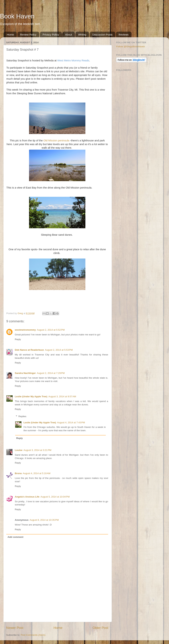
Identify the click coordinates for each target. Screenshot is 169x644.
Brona (18, 473)
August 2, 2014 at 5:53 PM (59, 350)
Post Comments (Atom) (33, 635)
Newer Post (15, 628)
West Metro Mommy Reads (73, 60)
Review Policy (28, 35)
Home (10, 35)
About (69, 35)
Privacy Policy (51, 35)
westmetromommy (25, 330)
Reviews (124, 35)
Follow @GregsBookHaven (131, 47)
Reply (18, 339)
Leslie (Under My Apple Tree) (31, 396)
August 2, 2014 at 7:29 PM (51, 373)
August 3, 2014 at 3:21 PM (37, 450)
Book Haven (17, 16)
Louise (19, 450)
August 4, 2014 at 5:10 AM (37, 473)
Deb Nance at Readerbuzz (29, 350)
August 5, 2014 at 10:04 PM (55, 497)
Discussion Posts (102, 35)
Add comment (15, 537)
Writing (82, 35)
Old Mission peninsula (56, 140)
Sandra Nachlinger (25, 373)
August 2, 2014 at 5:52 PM (51, 330)
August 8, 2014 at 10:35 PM (44, 520)
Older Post (100, 628)
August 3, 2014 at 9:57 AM (62, 396)
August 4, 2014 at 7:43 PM (71, 423)
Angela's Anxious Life (27, 497)
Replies (22, 416)
